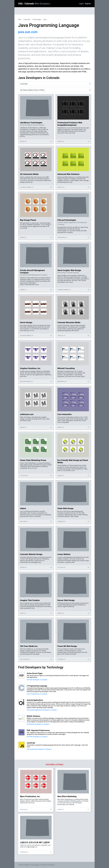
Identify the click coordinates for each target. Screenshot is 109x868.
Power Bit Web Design (67, 646)
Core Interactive (64, 414)
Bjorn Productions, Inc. (30, 796)
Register (88, 4)
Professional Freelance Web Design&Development (70, 124)
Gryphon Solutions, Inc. (30, 368)
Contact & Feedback (47, 865)
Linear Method (64, 554)
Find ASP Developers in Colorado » (37, 680)
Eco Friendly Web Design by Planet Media (73, 461)
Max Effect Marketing (67, 796)
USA (21, 4)
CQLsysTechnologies (67, 220)
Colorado (37, 4)
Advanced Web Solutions (68, 174)
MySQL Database (33, 716)
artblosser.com (27, 414)
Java (45, 19)
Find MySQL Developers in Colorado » (38, 724)
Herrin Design (26, 322)
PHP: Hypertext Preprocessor (38, 730)
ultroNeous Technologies (31, 123)
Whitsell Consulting (66, 368)
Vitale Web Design (65, 508)
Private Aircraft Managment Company (32, 271)
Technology (37, 19)
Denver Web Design (66, 600)
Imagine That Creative (30, 600)
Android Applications (35, 700)
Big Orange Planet (28, 220)
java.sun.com (28, 32)
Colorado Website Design (31, 554)
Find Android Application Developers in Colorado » (42, 710)
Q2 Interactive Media (29, 174)
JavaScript (31, 743)
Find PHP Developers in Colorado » (37, 737)
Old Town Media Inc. (29, 646)
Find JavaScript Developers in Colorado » (39, 749)
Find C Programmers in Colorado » (37, 694)
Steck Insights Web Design (69, 270)
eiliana (23, 508)
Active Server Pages (35, 673)
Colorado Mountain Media (69, 322)
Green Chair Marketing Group (33, 460)
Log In (81, 4)
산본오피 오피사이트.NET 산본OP (35, 842)
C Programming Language (37, 686)
